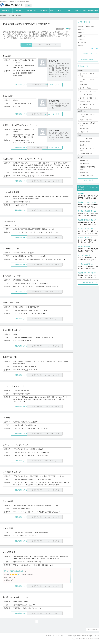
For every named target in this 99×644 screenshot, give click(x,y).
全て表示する (95, 49)
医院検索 (19, 10)
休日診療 (83, 172)
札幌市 (82, 33)
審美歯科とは (6, 10)
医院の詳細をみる (14, 85)
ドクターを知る (43, 10)
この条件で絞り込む (88, 180)
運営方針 (78, 636)
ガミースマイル (85, 108)
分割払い (83, 132)
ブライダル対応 (85, 176)
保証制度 (83, 128)
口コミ (68, 10)
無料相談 (83, 160)
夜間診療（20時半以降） (88, 167)
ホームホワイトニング (87, 74)
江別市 (81, 39)
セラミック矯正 (85, 88)
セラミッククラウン (86, 98)
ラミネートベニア (86, 105)
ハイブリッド (84, 95)
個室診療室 (83, 142)
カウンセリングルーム (87, 148)
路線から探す (88, 54)
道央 (81, 29)
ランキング (59, 45)
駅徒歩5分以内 (85, 154)
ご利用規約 (71, 636)
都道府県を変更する (88, 60)
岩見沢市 (82, 42)
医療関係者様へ (93, 10)
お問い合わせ (86, 636)
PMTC (82, 85)
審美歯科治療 (31, 10)
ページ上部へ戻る (93, 630)
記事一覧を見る (88, 282)
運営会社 (49, 636)
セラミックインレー (86, 91)
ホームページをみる (59, 85)
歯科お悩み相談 (80, 10)
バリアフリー (84, 138)
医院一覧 (17, 45)
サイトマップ (95, 636)
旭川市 (81, 36)
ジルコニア (83, 101)
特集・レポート (56, 10)
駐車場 (82, 145)
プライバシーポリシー (59, 636)
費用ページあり (85, 120)
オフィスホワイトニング (88, 79)
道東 (81, 46)
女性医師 (83, 164)
